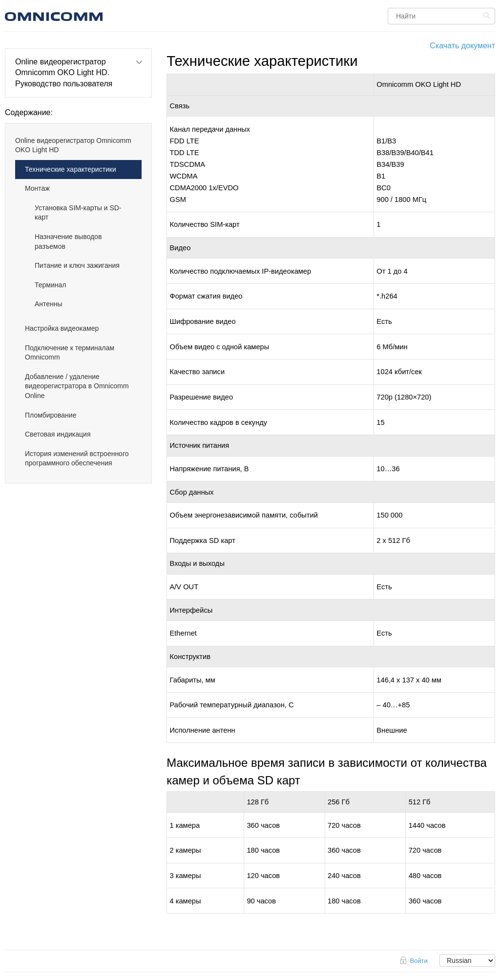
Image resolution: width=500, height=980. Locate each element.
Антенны (49, 304)
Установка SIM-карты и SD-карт (78, 213)
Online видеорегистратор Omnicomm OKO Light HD (73, 145)
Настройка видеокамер (62, 328)
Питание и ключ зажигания (77, 265)
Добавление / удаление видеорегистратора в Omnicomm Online (77, 386)
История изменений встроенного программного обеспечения (77, 459)
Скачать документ (462, 46)
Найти (488, 16)
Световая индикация (58, 434)
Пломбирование (51, 415)
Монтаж (37, 188)
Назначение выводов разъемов (68, 241)
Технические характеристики (71, 169)
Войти (419, 961)
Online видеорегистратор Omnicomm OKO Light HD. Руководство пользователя (64, 73)
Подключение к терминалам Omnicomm (70, 353)
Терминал (50, 285)
